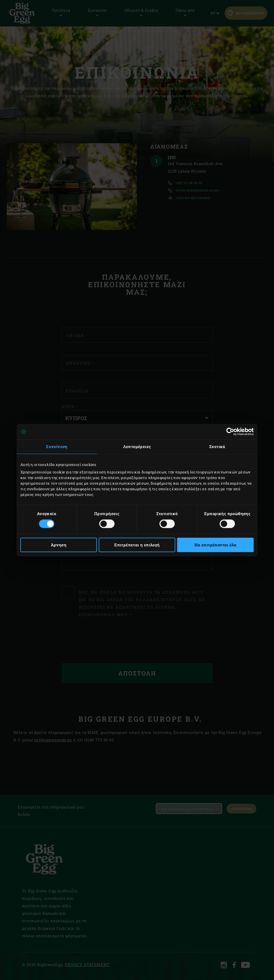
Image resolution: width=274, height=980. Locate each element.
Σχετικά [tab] (217, 446)
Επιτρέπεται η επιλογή (137, 545)
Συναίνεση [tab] (57, 446)
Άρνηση (59, 545)
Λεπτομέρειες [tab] (137, 446)
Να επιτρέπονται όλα (216, 545)
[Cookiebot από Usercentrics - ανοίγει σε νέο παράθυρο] (230, 431)
